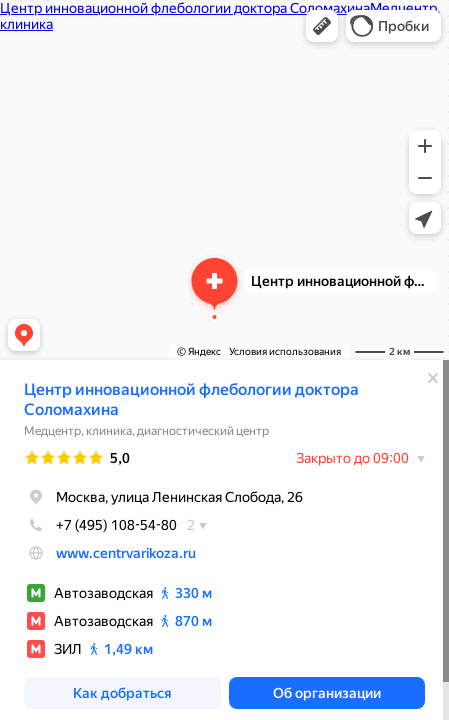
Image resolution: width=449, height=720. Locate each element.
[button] (322, 26)
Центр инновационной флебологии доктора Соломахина (191, 399)
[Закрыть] (433, 378)
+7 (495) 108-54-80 (100, 525)
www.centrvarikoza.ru (126, 553)
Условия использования (285, 351)
